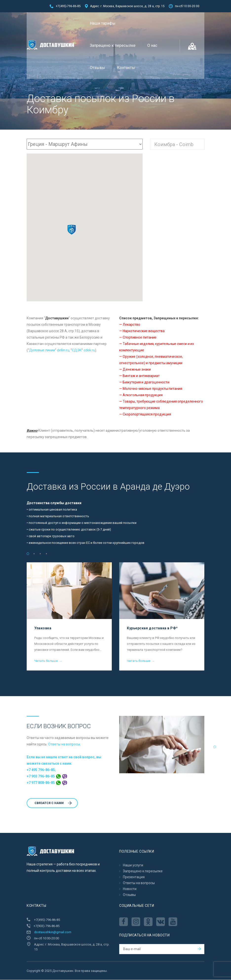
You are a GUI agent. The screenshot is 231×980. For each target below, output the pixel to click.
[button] (72, 230)
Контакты (126, 68)
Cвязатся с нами (53, 803)
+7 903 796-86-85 (47, 776)
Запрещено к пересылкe (113, 45)
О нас (152, 45)
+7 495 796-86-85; (41, 770)
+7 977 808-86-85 (47, 783)
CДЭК (77, 350)
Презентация (134, 877)
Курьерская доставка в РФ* (152, 628)
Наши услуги (133, 865)
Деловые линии (42, 350)
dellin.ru (63, 350)
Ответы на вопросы (64, 744)
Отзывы (97, 68)
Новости (130, 889)
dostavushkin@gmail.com (53, 932)
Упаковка (43, 628)
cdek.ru (89, 350)
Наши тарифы (103, 23)
